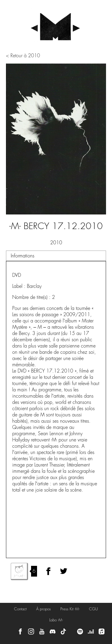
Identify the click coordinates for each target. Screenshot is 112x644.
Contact (20, 609)
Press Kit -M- (70, 609)
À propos (43, 609)
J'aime (19, 572)
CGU (93, 609)
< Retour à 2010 (23, 56)
